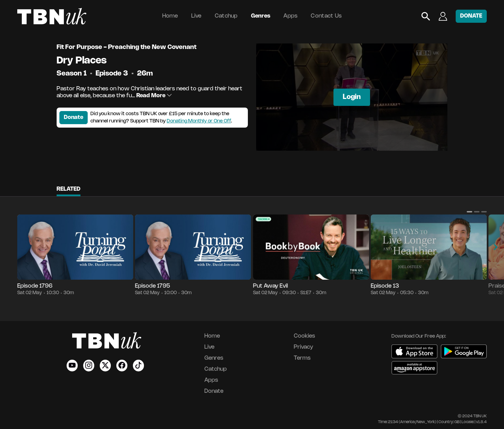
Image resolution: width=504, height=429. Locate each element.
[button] (469, 212)
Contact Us (326, 16)
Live (196, 16)
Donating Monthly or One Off (199, 121)
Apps (290, 16)
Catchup (226, 16)
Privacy (303, 347)
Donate (74, 117)
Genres (261, 16)
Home (170, 16)
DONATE (471, 16)
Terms (302, 358)
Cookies (304, 336)
